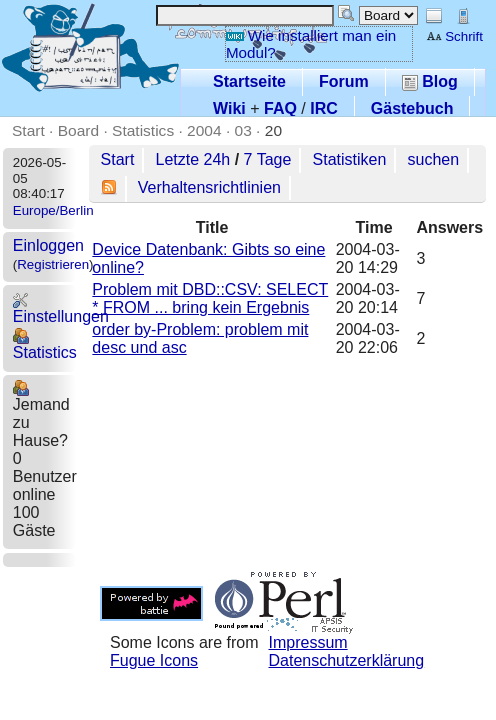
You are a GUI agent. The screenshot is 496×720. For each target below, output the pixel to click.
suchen (434, 159)
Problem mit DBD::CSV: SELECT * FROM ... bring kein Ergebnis (210, 298)
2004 (204, 130)
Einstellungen (61, 308)
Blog (430, 81)
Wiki (229, 108)
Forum (344, 81)
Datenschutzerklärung (347, 660)
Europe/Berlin (53, 210)
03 (243, 130)
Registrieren (53, 264)
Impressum (308, 642)
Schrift (454, 36)
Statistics (143, 130)
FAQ (280, 108)
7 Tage (268, 159)
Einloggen (48, 245)
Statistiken (350, 159)
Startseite (249, 81)
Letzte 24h (193, 159)
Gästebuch (412, 108)
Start (28, 130)
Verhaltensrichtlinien (209, 187)
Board (78, 130)
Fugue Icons (154, 660)
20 (273, 130)
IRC (324, 108)
